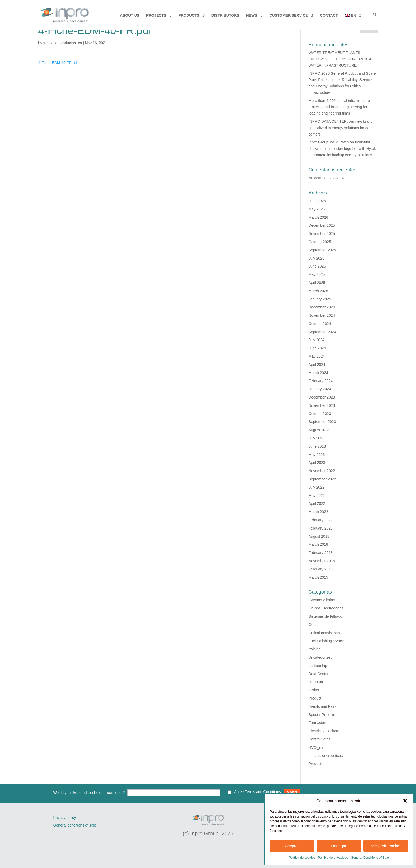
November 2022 (322, 471)
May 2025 (317, 274)
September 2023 (322, 422)
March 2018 (318, 544)
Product (315, 698)
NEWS (252, 16)
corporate (316, 682)
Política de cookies (302, 858)
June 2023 (317, 446)
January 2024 (320, 389)
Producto (316, 764)
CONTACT (329, 16)
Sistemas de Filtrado (326, 616)
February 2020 (321, 528)
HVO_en (316, 747)
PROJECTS (156, 16)
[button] (405, 801)
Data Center (318, 674)
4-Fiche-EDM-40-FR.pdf (58, 63)
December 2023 (322, 397)
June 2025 (317, 266)
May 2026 (317, 209)
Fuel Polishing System (327, 641)
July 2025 (317, 258)
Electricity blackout (324, 731)
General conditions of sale (75, 825)
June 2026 (317, 201)
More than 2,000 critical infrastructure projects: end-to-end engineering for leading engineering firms (339, 107)
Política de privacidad (333, 858)
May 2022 (317, 496)
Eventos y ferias (322, 600)
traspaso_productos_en (63, 43)
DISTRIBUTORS (225, 16)
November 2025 (322, 234)
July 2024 (317, 340)
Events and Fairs (322, 706)
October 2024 (320, 324)
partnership (318, 666)
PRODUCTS (189, 16)
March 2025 (318, 291)
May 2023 (317, 455)
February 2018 (321, 553)
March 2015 (318, 577)
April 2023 (317, 463)
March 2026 (318, 217)
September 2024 (322, 332)
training (315, 649)
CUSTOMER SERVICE (289, 16)
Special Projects (322, 715)
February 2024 (321, 381)
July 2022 (317, 487)
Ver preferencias (386, 846)
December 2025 (322, 225)
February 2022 (321, 520)
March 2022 (318, 512)
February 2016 (321, 569)
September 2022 (322, 479)
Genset (315, 625)
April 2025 (317, 283)
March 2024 (318, 373)
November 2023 (322, 405)
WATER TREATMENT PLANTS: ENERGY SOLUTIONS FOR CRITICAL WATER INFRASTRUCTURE (341, 59)
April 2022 (317, 503)
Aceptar (292, 846)
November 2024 (322, 315)
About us (130, 16)
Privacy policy (65, 818)
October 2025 (320, 242)
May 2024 (317, 356)
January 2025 (320, 299)
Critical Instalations (324, 633)
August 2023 (319, 430)
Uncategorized (320, 657)
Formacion (317, 723)
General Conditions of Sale (370, 858)
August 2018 (319, 536)
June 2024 (317, 348)
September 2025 (322, 250)
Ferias (314, 690)
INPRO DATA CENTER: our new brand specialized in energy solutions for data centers (341, 128)
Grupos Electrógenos (326, 608)
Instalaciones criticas (326, 756)
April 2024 (317, 365)
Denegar (339, 846)
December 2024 (322, 307)
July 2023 (317, 438)
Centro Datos (319, 739)
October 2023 (320, 414)
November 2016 (322, 561)
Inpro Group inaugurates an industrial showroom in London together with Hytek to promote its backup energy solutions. (342, 149)
